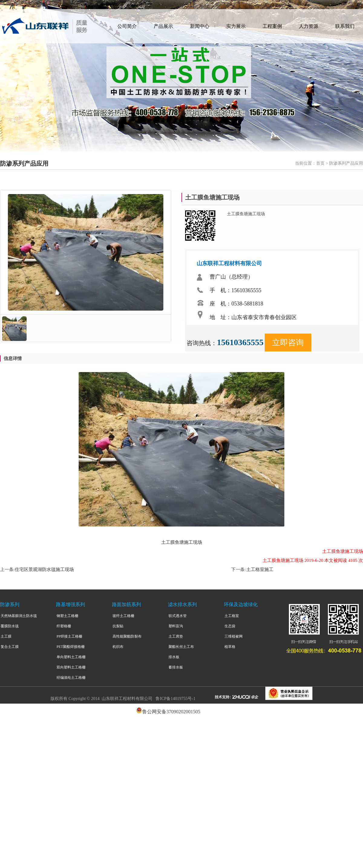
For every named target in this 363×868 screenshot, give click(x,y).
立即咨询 (288, 343)
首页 (320, 163)
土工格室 (232, 616)
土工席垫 (176, 636)
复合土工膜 (10, 647)
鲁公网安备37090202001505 (171, 712)
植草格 (230, 647)
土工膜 (6, 636)
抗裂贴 (118, 626)
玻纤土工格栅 (123, 616)
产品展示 (163, 26)
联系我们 (345, 26)
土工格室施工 (260, 569)
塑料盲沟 (176, 626)
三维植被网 (234, 636)
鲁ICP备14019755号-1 (175, 699)
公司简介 (127, 26)
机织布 (118, 647)
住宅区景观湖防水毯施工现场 (44, 569)
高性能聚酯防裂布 (127, 636)
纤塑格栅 (64, 626)
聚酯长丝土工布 (181, 647)
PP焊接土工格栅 (69, 636)
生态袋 (230, 626)
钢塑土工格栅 (67, 616)
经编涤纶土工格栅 (71, 678)
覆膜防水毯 (10, 626)
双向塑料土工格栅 (71, 667)
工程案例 (272, 26)
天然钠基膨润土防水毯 (19, 616)
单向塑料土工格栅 (71, 657)
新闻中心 (200, 26)
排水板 (174, 657)
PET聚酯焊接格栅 (71, 647)
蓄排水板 (176, 667)
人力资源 (309, 26)
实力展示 (236, 26)
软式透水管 (178, 616)
